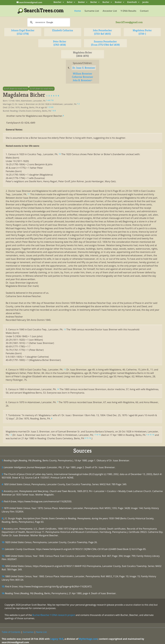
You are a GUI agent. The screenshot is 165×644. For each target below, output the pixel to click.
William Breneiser (82, 74)
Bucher (106, 2)
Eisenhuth (132, 2)
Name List (41, 632)
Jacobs (145, 2)
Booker (118, 2)
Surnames (28, 632)
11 (3, 549)
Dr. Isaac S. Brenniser (84, 68)
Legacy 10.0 (57, 639)
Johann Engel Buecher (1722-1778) (23, 32)
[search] (48, 22)
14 (3, 576)
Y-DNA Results (128, 11)
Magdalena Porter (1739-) (142, 32)
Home (78, 11)
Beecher (57, 2)
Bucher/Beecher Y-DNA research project (54, 615)
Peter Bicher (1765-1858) (60, 43)
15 (3, 586)
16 (3, 593)
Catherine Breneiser (82, 77)
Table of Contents (11, 632)
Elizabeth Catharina (63, 30)
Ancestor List (110, 11)
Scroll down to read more (16, 89)
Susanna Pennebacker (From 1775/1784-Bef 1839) (105, 43)
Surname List (92, 11)
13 (3, 566)
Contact (144, 11)
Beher (70, 2)
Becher (94, 2)
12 (3, 556)
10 (3, 542)
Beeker (82, 2)
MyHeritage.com (88, 639)
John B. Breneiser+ (82, 80)
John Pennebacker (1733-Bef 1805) (102, 32)
